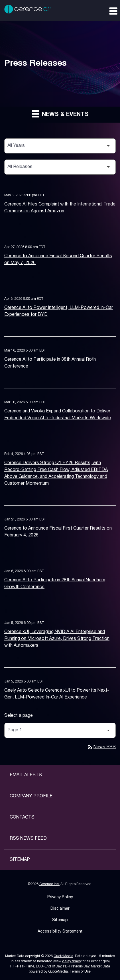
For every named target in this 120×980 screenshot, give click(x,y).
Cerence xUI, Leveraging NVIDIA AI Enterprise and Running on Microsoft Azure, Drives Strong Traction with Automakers (57, 639)
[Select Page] (60, 730)
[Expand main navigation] (113, 11)
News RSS (101, 747)
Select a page (19, 716)
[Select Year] (60, 146)
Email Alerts (26, 775)
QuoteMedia (63, 956)
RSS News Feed (28, 839)
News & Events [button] (60, 114)
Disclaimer (60, 909)
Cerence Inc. (49, 884)
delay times (71, 961)
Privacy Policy (60, 897)
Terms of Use (80, 972)
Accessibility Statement (60, 932)
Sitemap (20, 860)
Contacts (22, 817)
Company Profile (31, 796)
